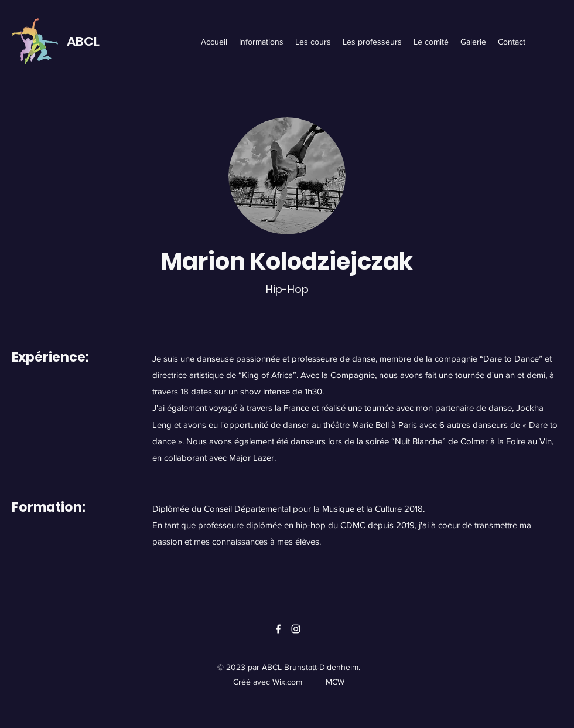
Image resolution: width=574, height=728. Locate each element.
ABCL (83, 41)
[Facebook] (278, 629)
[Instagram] (296, 629)
